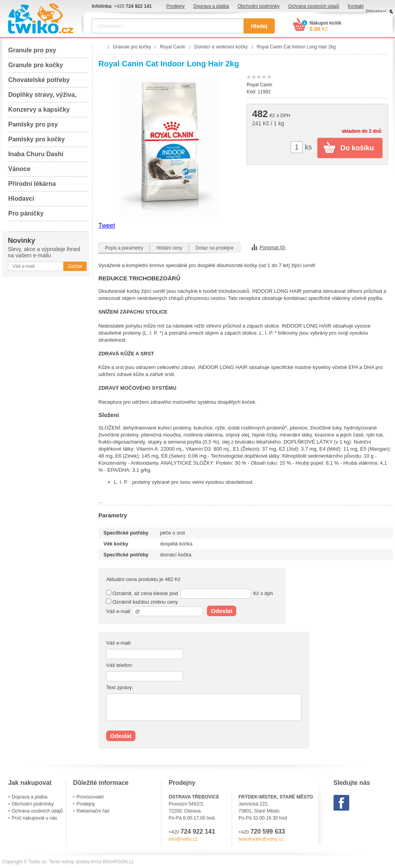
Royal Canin (259, 85)
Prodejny (175, 6)
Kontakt (356, 6)
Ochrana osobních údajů (314, 6)
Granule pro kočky (36, 65)
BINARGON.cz (118, 862)
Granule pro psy (32, 50)
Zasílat (75, 266)
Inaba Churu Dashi (36, 154)
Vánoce (19, 169)
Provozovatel (90, 797)
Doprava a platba (211, 6)
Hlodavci (21, 199)
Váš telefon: (120, 665)
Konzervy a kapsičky (39, 110)
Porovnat (272, 248)
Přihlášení (376, 12)
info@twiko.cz (183, 839)
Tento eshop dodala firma (75, 862)
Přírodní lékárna (32, 184)
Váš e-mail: (119, 643)
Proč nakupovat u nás (34, 818)
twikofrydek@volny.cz (261, 839)
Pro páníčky (26, 213)
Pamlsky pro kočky (36, 139)
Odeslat (222, 611)
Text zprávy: (120, 687)
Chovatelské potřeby (39, 80)
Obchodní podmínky (259, 6)
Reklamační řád (93, 811)
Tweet (107, 225)
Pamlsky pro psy (33, 124)
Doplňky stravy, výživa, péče (42, 97)
